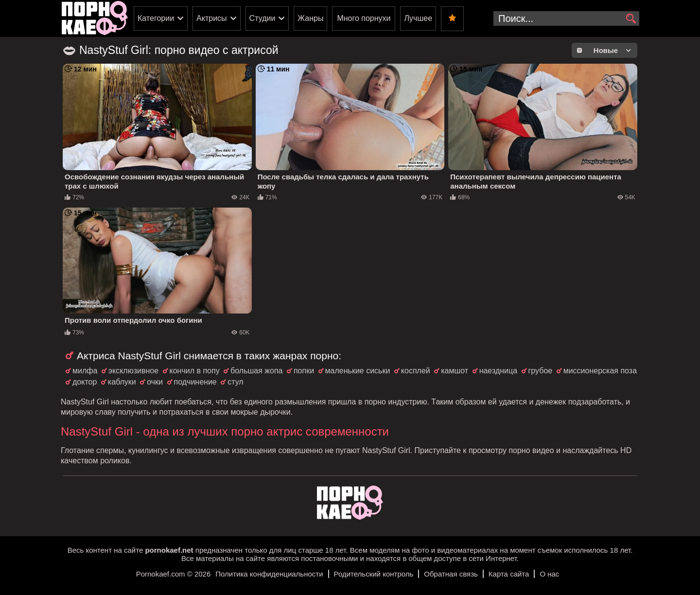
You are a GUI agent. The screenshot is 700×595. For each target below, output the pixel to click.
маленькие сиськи (358, 371)
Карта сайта (509, 574)
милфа (85, 371)
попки (304, 371)
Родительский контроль (374, 574)
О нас (549, 574)
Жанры (310, 18)
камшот (455, 371)
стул (236, 382)
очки (155, 382)
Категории (156, 18)
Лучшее (418, 18)
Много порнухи (364, 18)
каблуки (122, 382)
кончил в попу (195, 371)
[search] (631, 19)
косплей (416, 371)
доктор (85, 382)
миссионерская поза (600, 371)
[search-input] (566, 18)
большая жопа (256, 371)
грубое (541, 371)
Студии (262, 18)
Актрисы (212, 18)
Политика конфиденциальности (269, 574)
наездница (498, 371)
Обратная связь (451, 574)
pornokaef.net (169, 550)
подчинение (195, 382)
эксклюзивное (133, 371)
